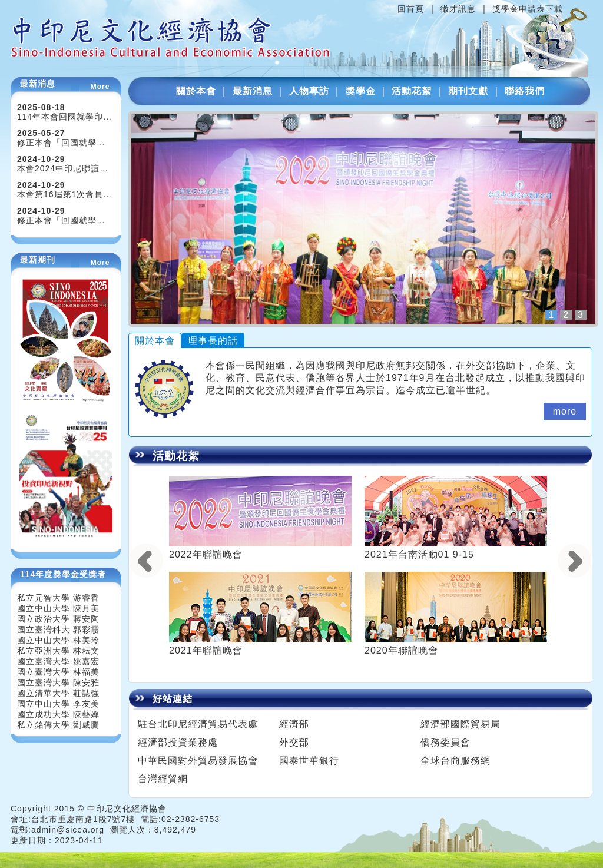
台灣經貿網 (163, 779)
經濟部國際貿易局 (460, 724)
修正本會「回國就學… (61, 143)
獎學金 (361, 91)
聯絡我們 (525, 91)
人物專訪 (309, 91)
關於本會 (196, 91)
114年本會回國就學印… (64, 117)
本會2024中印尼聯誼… (63, 168)
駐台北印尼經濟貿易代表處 (198, 724)
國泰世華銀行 (309, 761)
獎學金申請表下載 (528, 9)
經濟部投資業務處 (178, 742)
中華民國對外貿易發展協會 (198, 761)
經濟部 (294, 724)
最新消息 (253, 91)
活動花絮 (412, 91)
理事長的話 (213, 341)
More (100, 87)
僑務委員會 (445, 742)
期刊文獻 (468, 91)
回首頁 (411, 9)
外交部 (294, 742)
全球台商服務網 (455, 761)
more (565, 411)
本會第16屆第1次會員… (64, 194)
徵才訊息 (458, 9)
